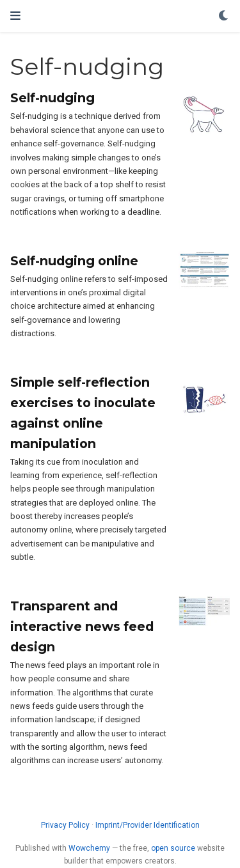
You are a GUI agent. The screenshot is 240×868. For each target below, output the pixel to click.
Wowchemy (89, 848)
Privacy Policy (65, 825)
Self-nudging (52, 98)
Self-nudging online (74, 261)
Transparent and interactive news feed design (82, 626)
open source (173, 848)
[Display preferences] (224, 16)
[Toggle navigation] (15, 16)
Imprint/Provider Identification (148, 825)
